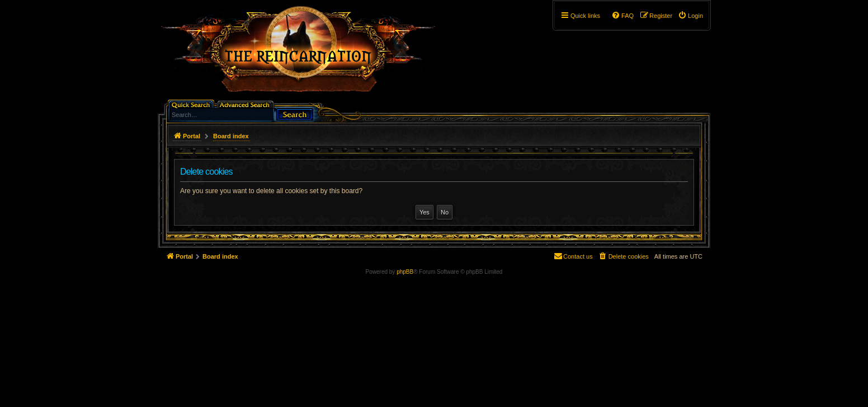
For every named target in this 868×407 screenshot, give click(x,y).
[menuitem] (690, 16)
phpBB (405, 272)
